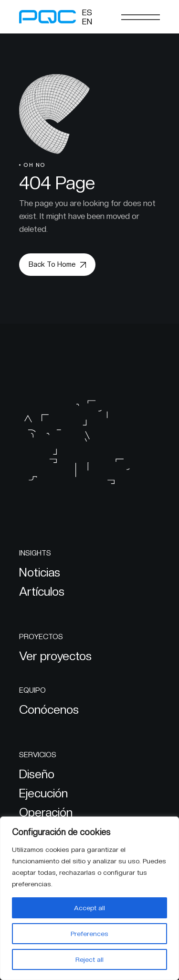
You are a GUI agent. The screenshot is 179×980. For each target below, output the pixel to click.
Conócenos (49, 709)
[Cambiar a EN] (87, 22)
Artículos (42, 591)
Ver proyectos (55, 656)
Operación (46, 812)
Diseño (37, 774)
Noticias (40, 572)
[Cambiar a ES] (87, 12)
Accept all (89, 908)
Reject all (89, 959)
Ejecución (43, 793)
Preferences (89, 934)
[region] (89, 898)
